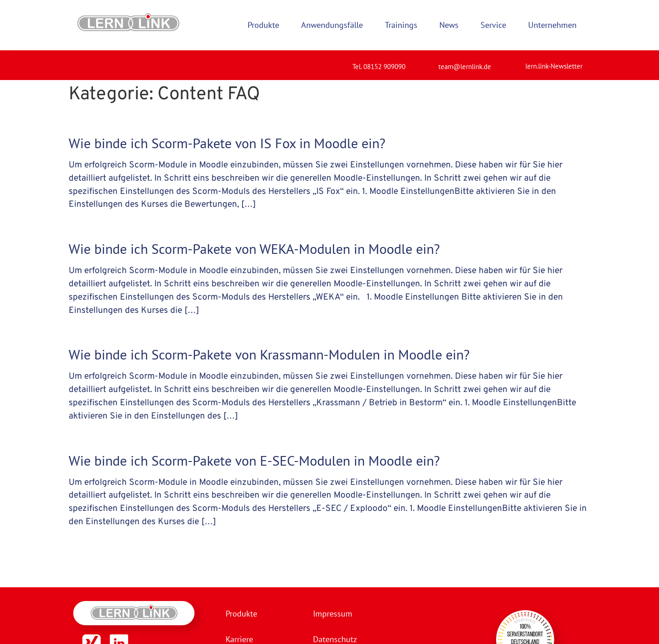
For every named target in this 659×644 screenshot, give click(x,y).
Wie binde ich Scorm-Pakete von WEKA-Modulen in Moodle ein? (254, 249)
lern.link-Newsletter (554, 66)
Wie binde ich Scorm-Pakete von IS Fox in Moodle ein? (227, 143)
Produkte (241, 614)
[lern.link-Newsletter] (514, 62)
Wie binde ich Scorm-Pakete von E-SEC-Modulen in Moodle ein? (254, 460)
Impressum (333, 614)
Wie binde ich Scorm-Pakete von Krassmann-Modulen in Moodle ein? (269, 354)
